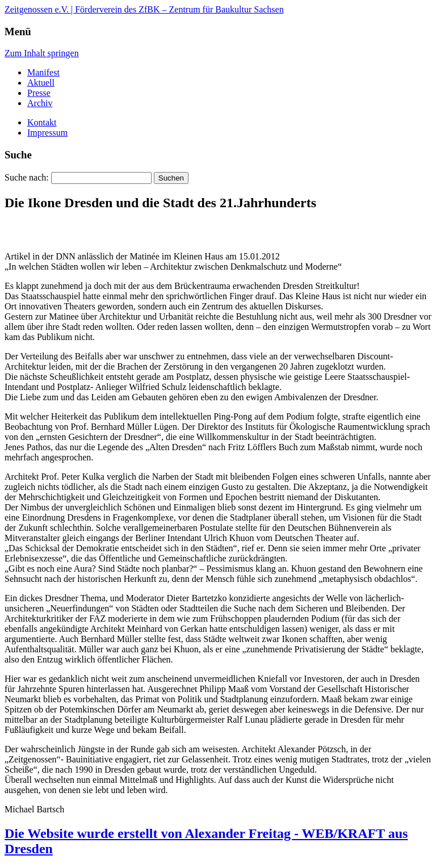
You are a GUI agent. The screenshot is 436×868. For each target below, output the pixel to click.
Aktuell (41, 83)
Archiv (40, 103)
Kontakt (42, 122)
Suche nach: (27, 177)
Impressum (47, 133)
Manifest (43, 72)
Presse (39, 93)
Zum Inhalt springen (42, 53)
